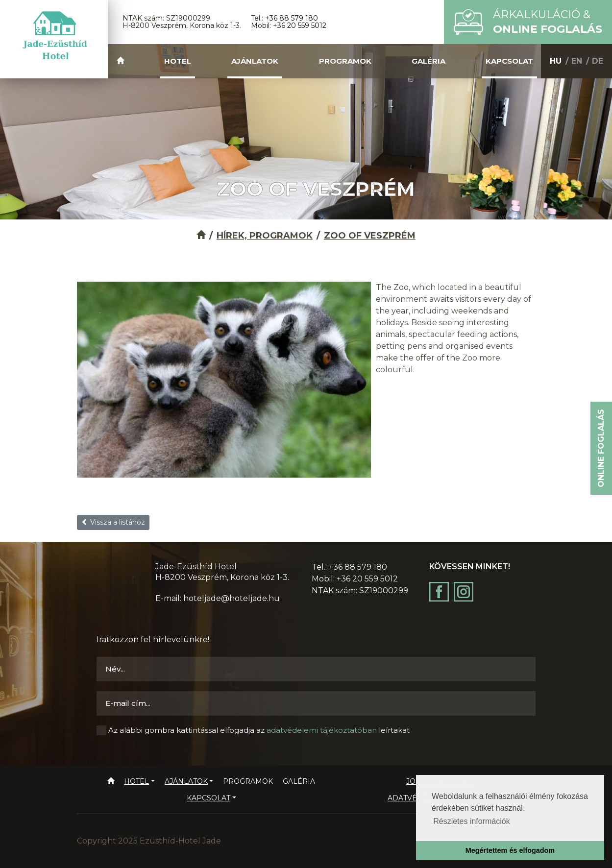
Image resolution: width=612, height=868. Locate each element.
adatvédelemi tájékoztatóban (322, 730)
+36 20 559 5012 (300, 25)
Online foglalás (601, 448)
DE (598, 61)
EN (577, 61)
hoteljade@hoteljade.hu (232, 598)
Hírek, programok (265, 236)
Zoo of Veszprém (370, 236)
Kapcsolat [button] (509, 61)
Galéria (428, 61)
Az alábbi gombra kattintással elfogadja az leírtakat (259, 730)
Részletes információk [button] (472, 821)
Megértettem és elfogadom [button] (510, 850)
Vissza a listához (113, 522)
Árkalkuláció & (548, 22)
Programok (345, 61)
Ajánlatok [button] (255, 61)
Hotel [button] (178, 61)
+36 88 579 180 (292, 18)
